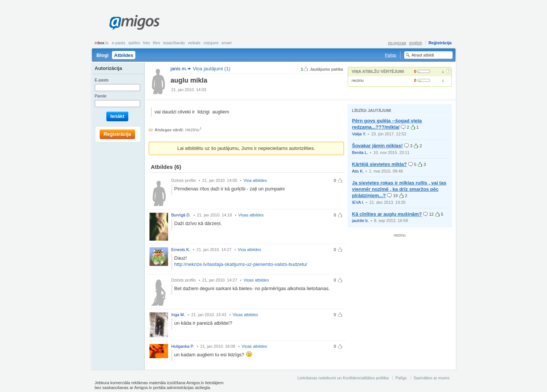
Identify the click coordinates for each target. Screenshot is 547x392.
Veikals (194, 43)
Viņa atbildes (255, 180)
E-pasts (119, 43)
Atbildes (124, 55)
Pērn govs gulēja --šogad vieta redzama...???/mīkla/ (387, 124)
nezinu (358, 80)
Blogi (103, 55)
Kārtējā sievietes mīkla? (379, 164)
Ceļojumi (211, 43)
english (416, 43)
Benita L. (360, 152)
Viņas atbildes (251, 215)
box (102, 43)
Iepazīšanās (174, 43)
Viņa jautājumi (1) (211, 69)
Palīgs (391, 55)
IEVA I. (358, 202)
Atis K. (358, 171)
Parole (101, 96)
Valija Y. (359, 134)
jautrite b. (361, 221)
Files (157, 43)
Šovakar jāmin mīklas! (378, 146)
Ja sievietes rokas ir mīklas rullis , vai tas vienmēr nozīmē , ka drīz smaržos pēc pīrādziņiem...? (399, 189)
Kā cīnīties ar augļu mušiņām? (387, 214)
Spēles (134, 43)
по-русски (397, 43)
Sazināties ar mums (432, 378)
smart (226, 43)
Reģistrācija (440, 43)
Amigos (134, 22)
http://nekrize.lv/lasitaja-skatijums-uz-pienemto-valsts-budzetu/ (241, 264)
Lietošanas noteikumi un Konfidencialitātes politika (343, 378)
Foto (147, 43)
